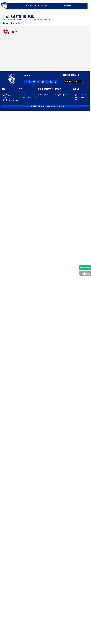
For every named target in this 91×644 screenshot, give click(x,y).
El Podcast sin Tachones (63, 230)
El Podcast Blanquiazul (63, 228)
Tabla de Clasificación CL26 (28, 231)
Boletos (5, 233)
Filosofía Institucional (80, 228)
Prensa (76, 233)
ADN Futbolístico (44, 228)
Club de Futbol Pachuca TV (10, 235)
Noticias (5, 228)
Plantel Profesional (26, 228)
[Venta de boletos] (85, 268)
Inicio (4, 13)
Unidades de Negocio (80, 231)
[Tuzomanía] (85, 273)
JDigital (63, 240)
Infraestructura (78, 230)
